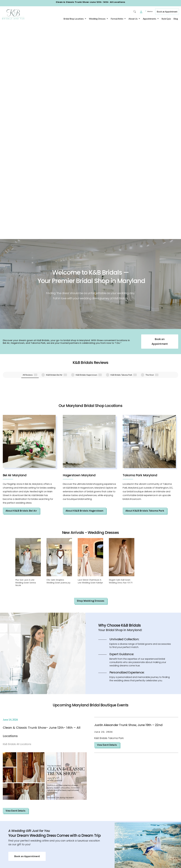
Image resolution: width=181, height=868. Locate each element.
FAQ (52, 862)
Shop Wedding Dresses (91, 376)
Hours (85, 832)
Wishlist (147, 12)
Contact (53, 856)
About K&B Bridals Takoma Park (145, 286)
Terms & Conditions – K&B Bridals (63, 828)
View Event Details (16, 586)
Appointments (150, 19)
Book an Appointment (167, 12)
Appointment (56, 844)
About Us (133, 19)
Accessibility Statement (62, 837)
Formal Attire (117, 19)
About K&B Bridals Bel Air (21, 286)
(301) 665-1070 (90, 826)
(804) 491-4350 (122, 822)
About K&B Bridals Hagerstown (84, 286)
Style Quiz (166, 19)
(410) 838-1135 (155, 822)
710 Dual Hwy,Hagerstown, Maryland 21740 (94, 817)
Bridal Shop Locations (74, 19)
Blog (176, 19)
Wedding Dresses (97, 19)
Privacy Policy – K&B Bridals (60, 816)
